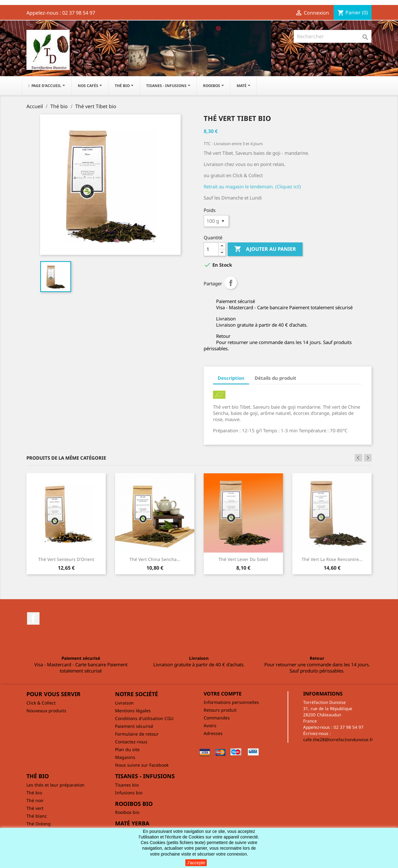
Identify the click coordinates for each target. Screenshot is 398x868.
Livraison (124, 703)
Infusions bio (129, 793)
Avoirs (210, 726)
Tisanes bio (127, 785)
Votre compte (223, 694)
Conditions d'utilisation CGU (144, 718)
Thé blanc (37, 816)
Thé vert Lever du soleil (243, 559)
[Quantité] (211, 249)
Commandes (217, 718)
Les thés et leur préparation (56, 785)
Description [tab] (231, 378)
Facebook (33, 618)
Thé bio (34, 793)
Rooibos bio (127, 812)
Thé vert (35, 808)
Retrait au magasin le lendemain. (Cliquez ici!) (252, 186)
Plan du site (127, 749)
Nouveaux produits (46, 711)
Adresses (213, 733)
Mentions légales (133, 711)
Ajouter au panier (265, 249)
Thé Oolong (39, 824)
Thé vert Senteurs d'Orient (66, 559)
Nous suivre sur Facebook (142, 765)
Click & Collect (41, 703)
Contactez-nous (131, 742)
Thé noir (35, 800)
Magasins (125, 757)
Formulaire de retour (137, 734)
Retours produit (220, 710)
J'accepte (196, 863)
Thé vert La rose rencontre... (332, 559)
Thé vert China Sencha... (155, 559)
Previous (359, 458)
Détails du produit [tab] (275, 378)
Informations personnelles (231, 702)
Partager (231, 283)
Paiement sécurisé (134, 726)
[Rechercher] (333, 36)
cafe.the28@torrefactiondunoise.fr (338, 739)
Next (368, 458)
